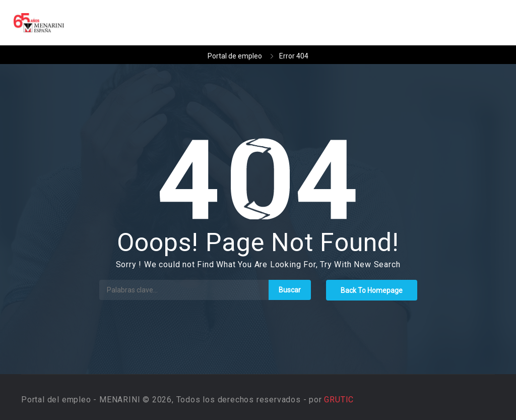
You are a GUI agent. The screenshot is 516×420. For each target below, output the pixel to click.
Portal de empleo (235, 56)
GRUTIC (339, 400)
